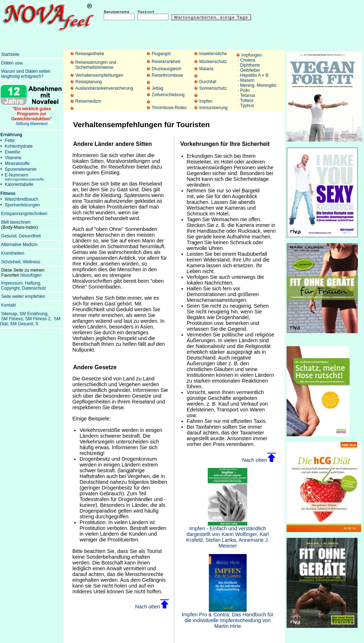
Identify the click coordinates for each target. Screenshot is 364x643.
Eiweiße (12, 152)
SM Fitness (12, 319)
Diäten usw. (12, 63)
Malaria (206, 69)
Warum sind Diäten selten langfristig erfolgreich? (25, 74)
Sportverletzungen (22, 205)
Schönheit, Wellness (21, 262)
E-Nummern (24, 177)
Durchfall (208, 82)
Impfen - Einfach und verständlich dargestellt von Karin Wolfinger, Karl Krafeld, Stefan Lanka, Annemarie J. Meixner (228, 535)
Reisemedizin (88, 101)
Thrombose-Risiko (169, 108)
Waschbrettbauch (21, 199)
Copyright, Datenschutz (24, 288)
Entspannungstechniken (24, 214)
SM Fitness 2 (38, 319)
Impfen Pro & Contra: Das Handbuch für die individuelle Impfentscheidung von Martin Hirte (228, 618)
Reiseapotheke (90, 54)
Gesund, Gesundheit (21, 236)
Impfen (206, 101)
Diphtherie (250, 65)
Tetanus (248, 95)
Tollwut (247, 101)
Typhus (247, 106)
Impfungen (251, 55)
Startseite (10, 54)
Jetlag (157, 88)
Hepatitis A (250, 75)
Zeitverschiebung (168, 95)
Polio (245, 90)
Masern (247, 80)
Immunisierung (213, 108)
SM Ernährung (33, 314)
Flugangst (161, 54)
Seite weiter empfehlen (23, 296)
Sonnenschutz (213, 88)
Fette (10, 140)
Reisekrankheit (166, 62)
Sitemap (9, 314)
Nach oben (152, 607)
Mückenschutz (213, 62)
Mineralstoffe (17, 164)
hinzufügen (31, 275)
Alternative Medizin (19, 245)
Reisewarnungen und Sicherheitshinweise (96, 65)
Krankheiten (13, 253)
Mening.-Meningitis (258, 85)
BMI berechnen (16, 222)
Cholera (248, 60)
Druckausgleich (166, 69)
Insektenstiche (213, 54)
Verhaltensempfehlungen (99, 75)
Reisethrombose (167, 75)
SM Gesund (21, 324)
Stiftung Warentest (32, 114)
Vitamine (13, 158)
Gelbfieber (250, 70)
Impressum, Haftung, (21, 283)
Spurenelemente (21, 169)
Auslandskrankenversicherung (104, 88)
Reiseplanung (88, 82)
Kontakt (8, 305)
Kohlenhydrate (19, 146)
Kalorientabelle (19, 184)
